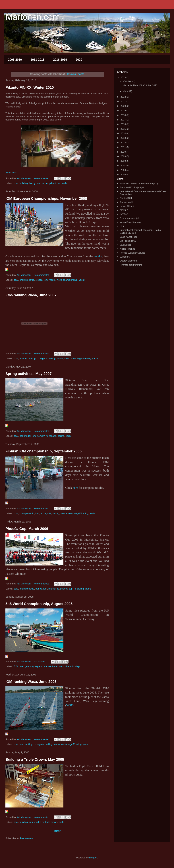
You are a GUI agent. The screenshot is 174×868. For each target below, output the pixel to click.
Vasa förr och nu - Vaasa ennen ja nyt (139, 183)
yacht (64, 183)
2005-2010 (15, 60)
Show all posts (76, 74)
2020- (79, 60)
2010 (124, 152)
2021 (124, 101)
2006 (124, 170)
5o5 (16, 666)
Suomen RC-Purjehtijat (132, 187)
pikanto (53, 183)
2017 (124, 120)
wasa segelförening (81, 358)
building (24, 183)
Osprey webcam (128, 261)
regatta (44, 358)
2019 (124, 110)
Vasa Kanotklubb (129, 237)
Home (57, 831)
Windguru (125, 257)
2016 (124, 124)
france (39, 589)
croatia (39, 280)
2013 (124, 138)
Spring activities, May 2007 (29, 374)
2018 (124, 115)
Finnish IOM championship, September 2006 (43, 451)
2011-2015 (38, 60)
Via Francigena (128, 241)
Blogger (93, 858)
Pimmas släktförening (131, 265)
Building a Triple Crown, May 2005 (35, 759)
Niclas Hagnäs (127, 249)
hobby (32, 183)
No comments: (41, 178)
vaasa (60, 358)
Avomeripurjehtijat (129, 218)
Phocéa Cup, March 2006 (27, 529)
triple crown (51, 822)
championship (27, 280)
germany (29, 666)
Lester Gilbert (127, 206)
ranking (32, 358)
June (126, 91)
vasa (67, 358)
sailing (52, 358)
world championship (67, 280)
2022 (124, 97)
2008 (124, 161)
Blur (122, 226)
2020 (124, 106)
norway (41, 436)
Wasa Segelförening (130, 222)
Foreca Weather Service (132, 253)
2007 (124, 166)
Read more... (12, 173)
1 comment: (40, 661)
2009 (124, 156)
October (128, 81)
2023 (124, 77)
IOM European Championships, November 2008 (46, 198)
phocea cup (66, 589)
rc (59, 183)
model (45, 183)
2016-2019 (60, 60)
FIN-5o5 (124, 210)
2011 (124, 147)
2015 (124, 129)
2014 (124, 133)
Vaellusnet (125, 245)
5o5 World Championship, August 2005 (39, 604)
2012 (124, 143)
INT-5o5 (124, 214)
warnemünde (51, 666)
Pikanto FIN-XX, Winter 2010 (30, 87)
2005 (124, 175)
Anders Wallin (127, 202)
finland (23, 358)
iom (39, 183)
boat (16, 183)
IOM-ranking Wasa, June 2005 (31, 682)
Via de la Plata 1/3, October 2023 (140, 85)
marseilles (54, 589)
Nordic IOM (126, 198)
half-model (25, 436)
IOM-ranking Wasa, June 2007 (31, 295)
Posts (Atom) (27, 838)
